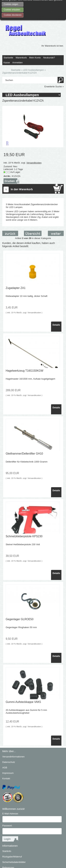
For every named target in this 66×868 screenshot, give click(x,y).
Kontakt (6, 754)
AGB (5, 743)
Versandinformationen (13, 732)
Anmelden (18, 38)
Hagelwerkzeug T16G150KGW (24, 347)
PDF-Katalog (9, 854)
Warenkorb (21, 33)
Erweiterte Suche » (54, 62)
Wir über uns (9, 849)
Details (56, 301)
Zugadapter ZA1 (16, 264)
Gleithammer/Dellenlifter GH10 (24, 429)
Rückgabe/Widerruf (12, 832)
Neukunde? (49, 33)
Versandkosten (34, 139)
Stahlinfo (7, 827)
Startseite (8, 33)
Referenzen (8, 843)
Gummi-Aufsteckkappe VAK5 (23, 678)
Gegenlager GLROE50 (20, 595)
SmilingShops (38, 860)
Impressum (8, 749)
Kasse (7, 38)
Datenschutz (9, 738)
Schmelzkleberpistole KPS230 (24, 512)
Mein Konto (35, 33)
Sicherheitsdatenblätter (14, 838)
